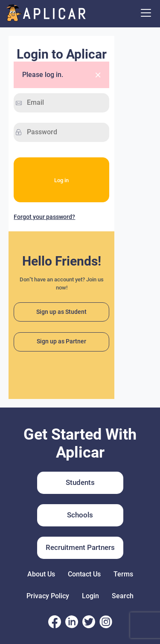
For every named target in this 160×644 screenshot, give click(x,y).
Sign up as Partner (61, 341)
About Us (41, 574)
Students (80, 482)
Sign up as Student (61, 312)
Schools (80, 515)
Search (123, 596)
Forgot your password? (44, 217)
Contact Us (84, 574)
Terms (123, 574)
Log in (61, 180)
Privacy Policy (48, 596)
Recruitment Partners (80, 547)
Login (90, 596)
